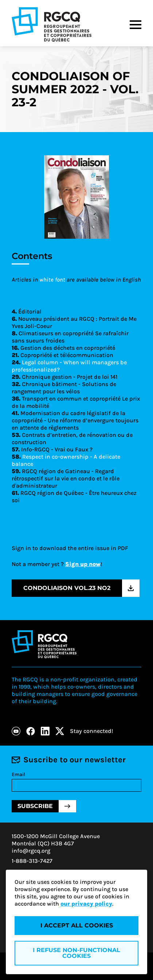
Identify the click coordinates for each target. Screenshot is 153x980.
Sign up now (83, 564)
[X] (60, 731)
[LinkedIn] (45, 731)
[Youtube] (16, 731)
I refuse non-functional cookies (76, 953)
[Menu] (136, 25)
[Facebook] (31, 731)
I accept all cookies (77, 925)
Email (18, 774)
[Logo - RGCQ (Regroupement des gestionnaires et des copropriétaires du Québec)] (52, 24)
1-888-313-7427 (32, 861)
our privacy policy (86, 904)
